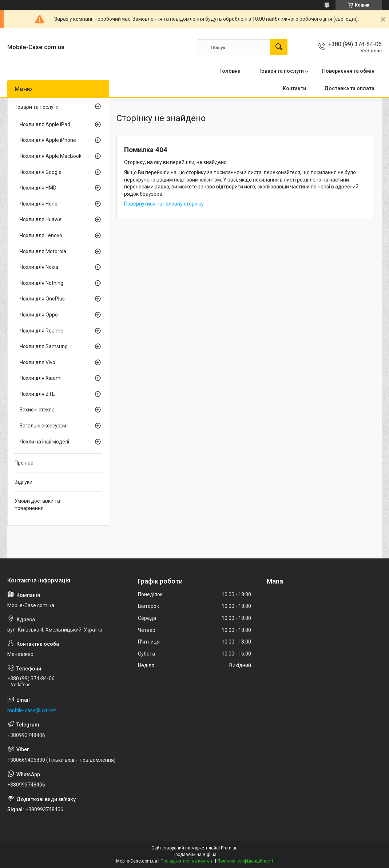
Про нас (24, 463)
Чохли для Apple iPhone (48, 140)
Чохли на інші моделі (44, 442)
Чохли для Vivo (37, 362)
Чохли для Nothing (41, 283)
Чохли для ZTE (37, 394)
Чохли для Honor (39, 204)
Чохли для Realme (41, 331)
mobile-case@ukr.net (32, 710)
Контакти (294, 88)
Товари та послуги (281, 71)
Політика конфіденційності (245, 861)
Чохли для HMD (38, 188)
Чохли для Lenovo (41, 235)
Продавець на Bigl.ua (194, 855)
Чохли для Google (41, 172)
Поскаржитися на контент (187, 861)
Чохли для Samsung (44, 346)
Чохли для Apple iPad (45, 124)
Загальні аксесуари (43, 426)
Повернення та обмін (348, 71)
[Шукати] (279, 47)
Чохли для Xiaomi (41, 378)
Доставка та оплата (349, 88)
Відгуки (23, 482)
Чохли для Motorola (43, 251)
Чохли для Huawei (41, 219)
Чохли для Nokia (39, 267)
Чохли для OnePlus (42, 299)
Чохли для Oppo (39, 315)
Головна (230, 71)
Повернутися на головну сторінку (164, 204)
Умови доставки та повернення (37, 505)
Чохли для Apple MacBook (51, 156)
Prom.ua (229, 848)
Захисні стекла (37, 410)
